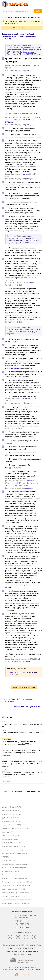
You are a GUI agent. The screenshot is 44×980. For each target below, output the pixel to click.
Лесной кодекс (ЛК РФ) (10, 839)
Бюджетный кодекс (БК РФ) (11, 825)
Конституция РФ (7, 832)
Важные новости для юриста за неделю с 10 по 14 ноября (22, 734)
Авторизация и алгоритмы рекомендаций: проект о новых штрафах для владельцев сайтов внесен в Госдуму (22, 763)
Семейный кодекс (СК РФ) (11, 843)
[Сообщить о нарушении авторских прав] (22, 961)
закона (24, 66)
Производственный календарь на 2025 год (17, 853)
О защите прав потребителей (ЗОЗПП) (15, 864)
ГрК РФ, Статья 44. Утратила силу (27, 707)
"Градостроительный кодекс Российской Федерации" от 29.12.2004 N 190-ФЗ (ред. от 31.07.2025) (19, 36)
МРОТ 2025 (6, 857)
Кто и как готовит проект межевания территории (22, 113)
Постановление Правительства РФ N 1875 (16, 903)
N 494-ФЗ (26, 120)
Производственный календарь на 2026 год (17, 882)
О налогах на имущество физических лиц (16, 875)
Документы (11, 17)
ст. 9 (21, 50)
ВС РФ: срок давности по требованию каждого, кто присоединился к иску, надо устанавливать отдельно (22, 774)
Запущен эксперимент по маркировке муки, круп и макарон (22, 725)
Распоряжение (29, 52)
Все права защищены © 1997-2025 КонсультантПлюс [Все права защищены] (22, 945)
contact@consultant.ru (22, 927)
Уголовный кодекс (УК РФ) (11, 821)
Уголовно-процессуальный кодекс (14, 850)
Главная (4, 17)
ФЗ (21, 240)
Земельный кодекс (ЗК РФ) (11, 835)
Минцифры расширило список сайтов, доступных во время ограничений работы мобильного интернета (21, 753)
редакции (18, 21)
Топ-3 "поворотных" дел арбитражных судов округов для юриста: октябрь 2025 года (19, 743)
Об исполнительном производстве (14, 868)
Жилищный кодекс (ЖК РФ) (11, 811)
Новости (8, 717)
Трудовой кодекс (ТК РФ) (10, 818)
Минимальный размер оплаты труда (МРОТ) (17, 893)
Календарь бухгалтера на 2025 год (14, 896)
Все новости (5, 781)
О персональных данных (10, 871)
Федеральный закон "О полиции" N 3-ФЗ (16, 885)
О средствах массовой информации (14, 878)
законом (29, 283)
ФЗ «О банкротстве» (9, 860)
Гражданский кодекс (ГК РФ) (11, 807)
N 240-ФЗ (9, 122)
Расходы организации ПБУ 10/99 (13, 889)
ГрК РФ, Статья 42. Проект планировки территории (19, 700)
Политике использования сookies (29, 969)
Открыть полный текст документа (24, 687)
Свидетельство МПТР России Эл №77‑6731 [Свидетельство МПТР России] (22, 948)
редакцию (25, 243)
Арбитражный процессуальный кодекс (15, 828)
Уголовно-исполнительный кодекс (14, 846)
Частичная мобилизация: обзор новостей (16, 900)
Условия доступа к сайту (22, 955)
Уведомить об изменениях (23, 28)
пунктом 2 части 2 (12, 368)
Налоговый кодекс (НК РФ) (11, 814)
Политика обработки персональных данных (22, 951)
